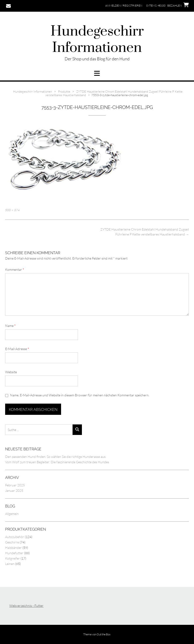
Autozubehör (15, 537)
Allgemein (12, 514)
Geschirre (12, 542)
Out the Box (104, 634)
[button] (97, 73)
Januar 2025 (14, 490)
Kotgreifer (13, 558)
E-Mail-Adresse (17, 349)
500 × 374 (12, 210)
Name (10, 326)
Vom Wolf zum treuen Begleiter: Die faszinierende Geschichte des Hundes (57, 462)
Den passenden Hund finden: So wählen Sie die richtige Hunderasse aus (55, 457)
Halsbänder (13, 548)
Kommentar (15, 270)
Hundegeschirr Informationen (97, 40)
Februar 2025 (15, 485)
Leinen (10, 564)
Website (11, 372)
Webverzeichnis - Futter (26, 606)
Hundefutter (14, 553)
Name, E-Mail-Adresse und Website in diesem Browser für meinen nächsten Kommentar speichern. (80, 395)
